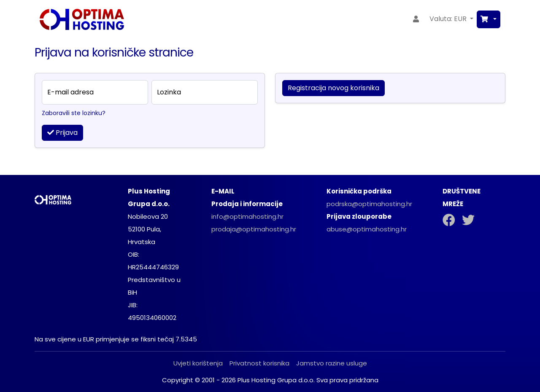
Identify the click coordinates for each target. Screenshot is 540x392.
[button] (489, 19)
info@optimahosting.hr (247, 216)
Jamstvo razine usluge (332, 363)
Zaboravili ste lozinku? (74, 113)
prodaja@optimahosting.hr (254, 229)
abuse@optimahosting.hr (367, 229)
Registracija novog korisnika (333, 88)
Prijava (62, 133)
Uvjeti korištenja (198, 363)
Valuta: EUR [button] (449, 19)
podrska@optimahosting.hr (369, 204)
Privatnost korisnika (259, 363)
